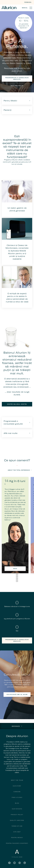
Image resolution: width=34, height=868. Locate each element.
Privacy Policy (17, 815)
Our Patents (17, 809)
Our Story (17, 786)
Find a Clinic (17, 797)
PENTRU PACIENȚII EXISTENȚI (17, 843)
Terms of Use (17, 826)
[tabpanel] (15, 525)
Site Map (17, 832)
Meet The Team (17, 780)
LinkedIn (25, 863)
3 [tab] (17, 579)
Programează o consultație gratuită (17, 78)
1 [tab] (17, 574)
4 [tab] (17, 581)
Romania (28, 2)
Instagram (20, 863)
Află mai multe (17, 86)
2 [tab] (17, 577)
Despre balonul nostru (17, 404)
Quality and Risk (17, 820)
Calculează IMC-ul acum (17, 694)
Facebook (9, 863)
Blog (17, 803)
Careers (17, 792)
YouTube (15, 863)
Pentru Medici (17, 838)
